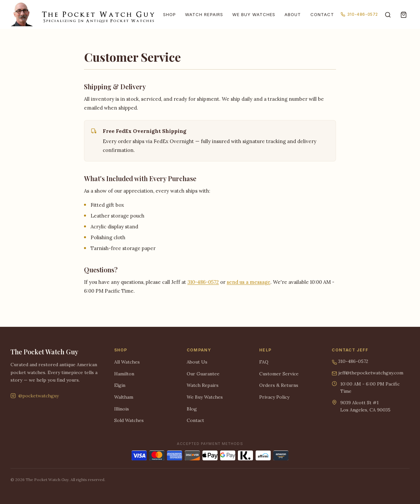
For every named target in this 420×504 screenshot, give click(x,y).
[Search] (388, 14)
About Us (197, 362)
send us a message (249, 282)
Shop (169, 14)
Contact (322, 14)
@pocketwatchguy (35, 396)
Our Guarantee (203, 374)
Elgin (120, 385)
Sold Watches (129, 420)
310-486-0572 (359, 14)
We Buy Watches (254, 14)
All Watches (127, 362)
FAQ (264, 362)
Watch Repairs (204, 14)
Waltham (124, 397)
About (293, 14)
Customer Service (279, 374)
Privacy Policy (274, 397)
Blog (192, 409)
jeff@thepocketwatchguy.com (367, 373)
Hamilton (124, 374)
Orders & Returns (279, 385)
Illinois (122, 409)
